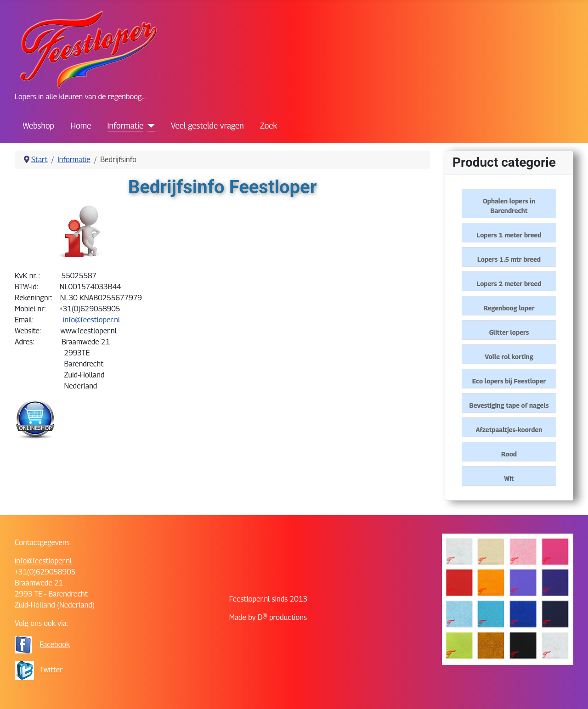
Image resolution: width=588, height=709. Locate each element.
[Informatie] (149, 126)
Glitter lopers (509, 332)
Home (81, 126)
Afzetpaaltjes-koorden (509, 430)
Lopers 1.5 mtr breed (509, 259)
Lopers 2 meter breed (509, 284)
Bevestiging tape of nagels (509, 405)
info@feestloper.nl (91, 320)
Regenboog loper (509, 308)
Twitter (51, 670)
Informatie (126, 126)
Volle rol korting (509, 357)
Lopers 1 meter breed (509, 235)
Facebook (55, 644)
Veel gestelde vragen (207, 126)
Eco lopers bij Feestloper (509, 381)
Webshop (39, 126)
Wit (509, 478)
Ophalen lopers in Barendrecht (509, 206)
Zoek (269, 126)
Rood (509, 454)
